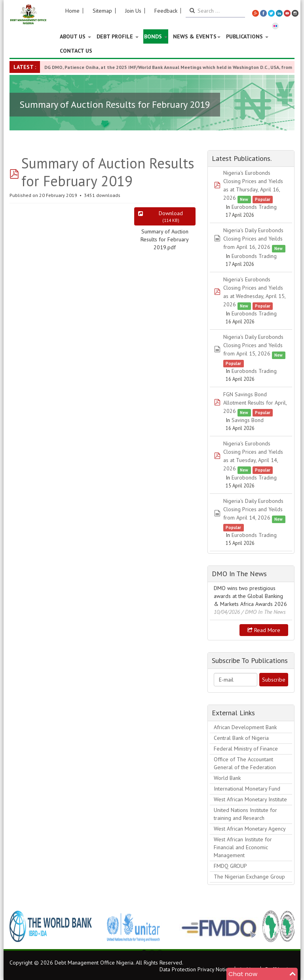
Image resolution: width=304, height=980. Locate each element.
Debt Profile (118, 36)
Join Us (133, 11)
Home (72, 11)
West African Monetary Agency (250, 829)
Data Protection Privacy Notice (195, 969)
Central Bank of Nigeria (241, 738)
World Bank (227, 778)
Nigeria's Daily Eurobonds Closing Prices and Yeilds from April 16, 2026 (253, 239)
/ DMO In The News (264, 612)
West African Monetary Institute (250, 799)
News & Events (197, 36)
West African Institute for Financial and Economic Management (243, 847)
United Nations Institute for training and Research (245, 814)
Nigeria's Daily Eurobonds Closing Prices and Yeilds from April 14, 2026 (253, 509)
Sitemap (102, 11)
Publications (247, 36)
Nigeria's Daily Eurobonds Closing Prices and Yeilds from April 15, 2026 (253, 345)
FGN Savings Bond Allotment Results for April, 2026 (255, 403)
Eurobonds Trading (254, 207)
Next (284, 926)
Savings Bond (248, 420)
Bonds (156, 36)
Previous (20, 926)
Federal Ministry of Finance (246, 749)
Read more (264, 630)
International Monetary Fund (247, 789)
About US (75, 36)
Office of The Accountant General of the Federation (245, 763)
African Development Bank (245, 727)
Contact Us (76, 51)
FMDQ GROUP (230, 866)
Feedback (166, 11)
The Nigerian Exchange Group (249, 877)
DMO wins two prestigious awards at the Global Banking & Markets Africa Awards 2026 (250, 596)
